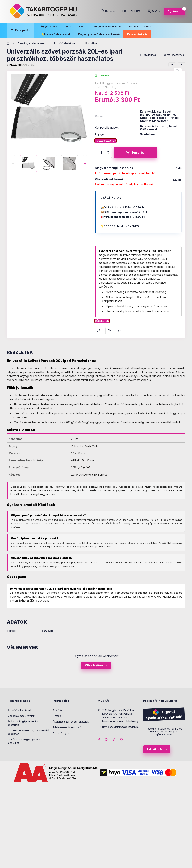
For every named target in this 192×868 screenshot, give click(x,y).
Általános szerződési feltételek (71, 722)
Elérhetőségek (61, 733)
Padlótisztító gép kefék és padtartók (23, 723)
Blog (82, 26)
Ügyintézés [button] (48, 26)
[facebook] (172, 65)
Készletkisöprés (137, 34)
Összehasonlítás (99, 331)
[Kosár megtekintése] (175, 11)
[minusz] (108, 155)
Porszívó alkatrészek (57, 34)
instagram (106, 739)
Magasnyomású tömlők (21, 716)
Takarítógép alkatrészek (31, 43)
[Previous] (13, 164)
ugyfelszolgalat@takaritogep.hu (121, 727)
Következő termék (174, 55)
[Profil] (154, 11)
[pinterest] (181, 65)
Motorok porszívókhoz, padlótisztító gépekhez (28, 732)
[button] (20, 30)
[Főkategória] (8, 43)
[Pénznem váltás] (135, 11)
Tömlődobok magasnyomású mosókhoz (24, 741)
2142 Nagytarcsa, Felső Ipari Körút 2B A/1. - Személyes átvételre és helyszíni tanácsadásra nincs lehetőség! (120, 716)
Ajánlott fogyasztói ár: (144, 860)
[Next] (85, 164)
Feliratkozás (155, 749)
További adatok (106, 141)
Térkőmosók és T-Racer (107, 26)
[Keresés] (109, 11)
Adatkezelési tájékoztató (67, 727)
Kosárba (178, 864)
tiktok (114, 739)
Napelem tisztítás (140, 26)
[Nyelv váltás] (124, 11)
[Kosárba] (135, 152)
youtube (121, 739)
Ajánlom (120, 331)
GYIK (68, 26)
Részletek (102, 321)
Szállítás (57, 710)
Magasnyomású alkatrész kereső (99, 34)
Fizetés (57, 716)
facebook (99, 739)
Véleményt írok (94, 665)
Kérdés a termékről (109, 331)
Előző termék (149, 55)
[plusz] (108, 150)
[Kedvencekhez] (178, 70)
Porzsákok (91, 43)
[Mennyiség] (101, 152)
